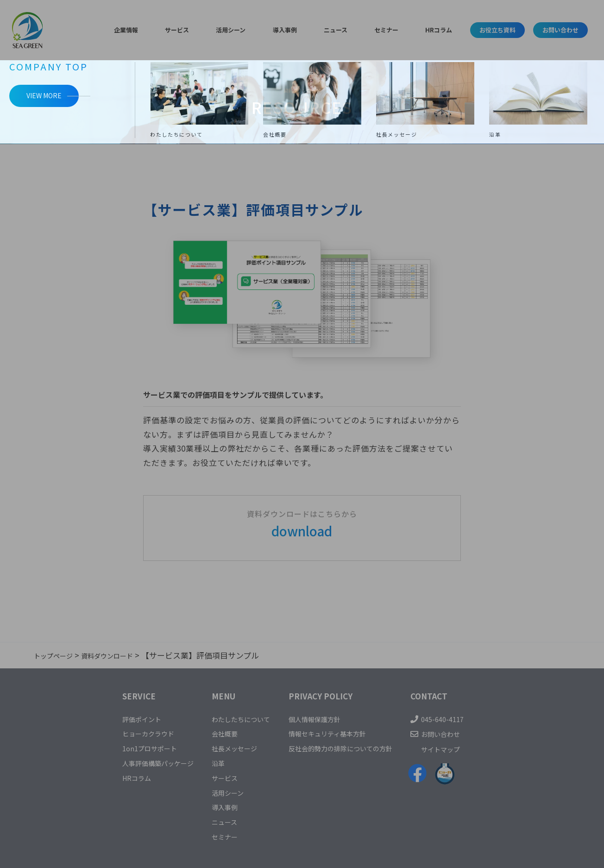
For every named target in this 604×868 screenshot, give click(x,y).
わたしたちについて (235, 719)
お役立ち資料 (467, 30)
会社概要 (216, 733)
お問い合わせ (550, 30)
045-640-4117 (467, 719)
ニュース (322, 30)
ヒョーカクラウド (127, 733)
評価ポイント (119, 719)
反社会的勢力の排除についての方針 (352, 748)
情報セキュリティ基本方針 (336, 733)
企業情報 (155, 30)
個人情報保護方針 (321, 719)
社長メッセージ (228, 748)
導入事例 (282, 30)
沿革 (208, 763)
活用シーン (238, 30)
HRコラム (403, 30)
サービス (195, 30)
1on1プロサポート (128, 748)
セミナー (361, 30)
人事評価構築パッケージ (139, 763)
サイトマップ (467, 749)
